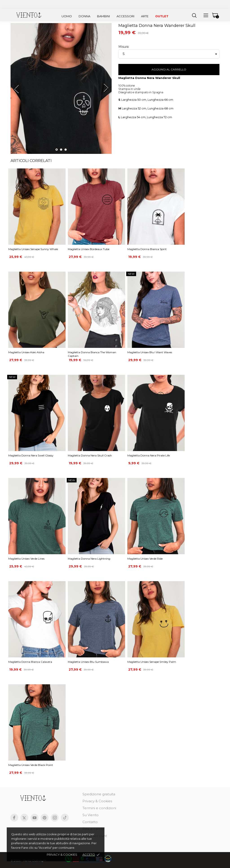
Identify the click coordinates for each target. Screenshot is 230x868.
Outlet (162, 16)
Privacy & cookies (62, 855)
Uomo (67, 16)
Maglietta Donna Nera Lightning (89, 559)
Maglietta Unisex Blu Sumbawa (88, 662)
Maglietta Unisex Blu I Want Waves (150, 352)
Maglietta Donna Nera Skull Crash (90, 455)
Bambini (103, 16)
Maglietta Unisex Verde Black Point (31, 765)
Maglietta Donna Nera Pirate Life (149, 455)
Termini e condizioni (99, 808)
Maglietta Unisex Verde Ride (145, 559)
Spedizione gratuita (99, 794)
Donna (84, 16)
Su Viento (91, 815)
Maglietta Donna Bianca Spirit (147, 249)
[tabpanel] (61, 90)
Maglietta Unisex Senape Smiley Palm (152, 662)
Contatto (90, 822)
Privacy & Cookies (97, 801)
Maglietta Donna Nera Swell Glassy (31, 455)
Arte (145, 16)
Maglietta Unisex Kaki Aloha (26, 352)
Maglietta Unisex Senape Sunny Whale (33, 249)
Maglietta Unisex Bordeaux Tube (89, 249)
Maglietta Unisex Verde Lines (26, 559)
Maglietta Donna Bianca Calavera (30, 662)
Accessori (125, 16)
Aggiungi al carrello (169, 69)
